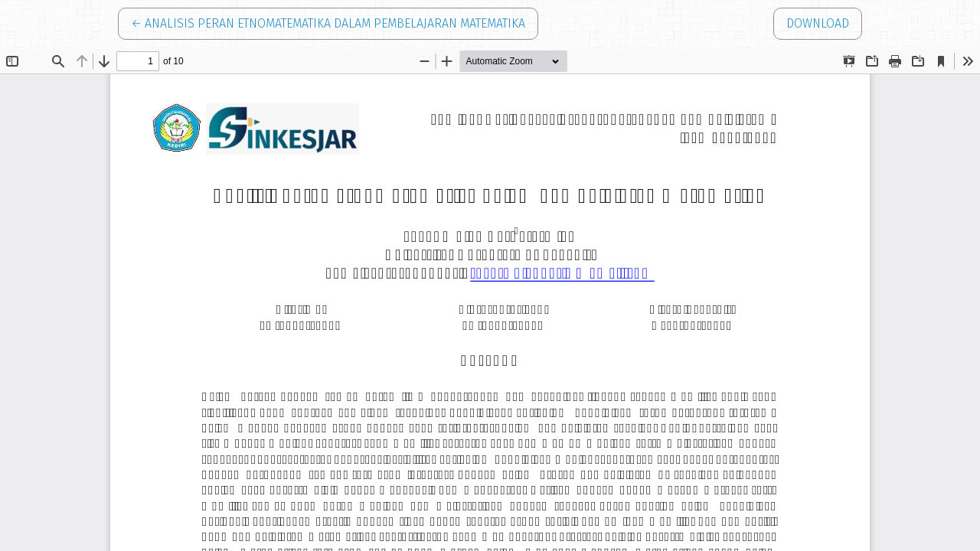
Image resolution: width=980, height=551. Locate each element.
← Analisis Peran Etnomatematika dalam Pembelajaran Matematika (328, 22)
